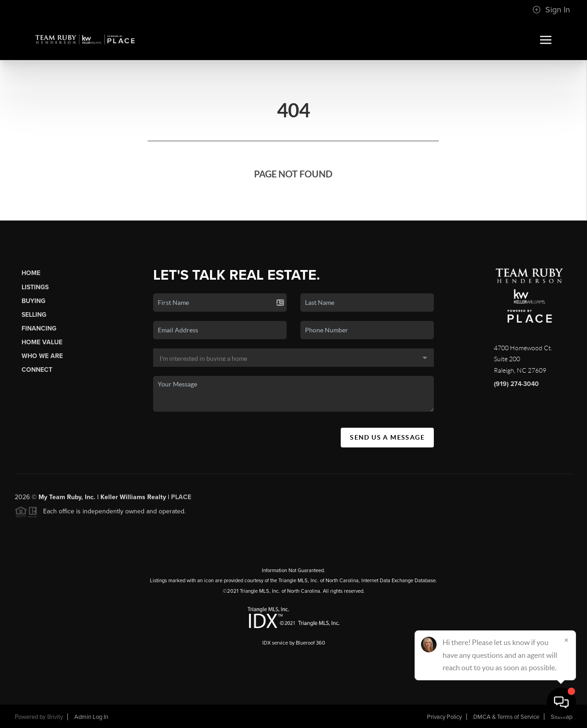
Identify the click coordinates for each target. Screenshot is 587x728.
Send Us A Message (387, 437)
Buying (33, 301)
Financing (39, 328)
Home (31, 273)
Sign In (551, 10)
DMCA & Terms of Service (506, 717)
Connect (37, 370)
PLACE (181, 500)
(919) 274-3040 (516, 384)
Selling (34, 315)
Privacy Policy (444, 717)
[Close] (566, 640)
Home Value (42, 342)
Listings (35, 287)
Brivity (55, 717)
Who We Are (42, 356)
